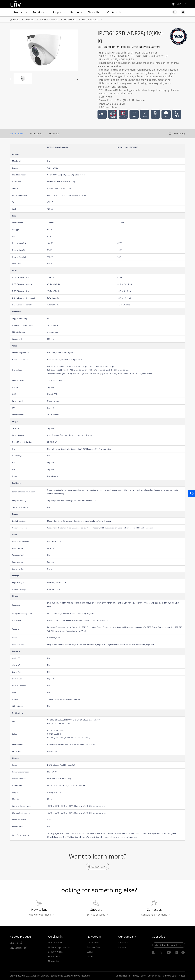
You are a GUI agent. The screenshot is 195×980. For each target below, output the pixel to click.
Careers (122, 947)
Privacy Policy (139, 976)
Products (19, 12)
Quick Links (55, 937)
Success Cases (94, 947)
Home (16, 20)
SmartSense (70, 20)
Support (58, 12)
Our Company (127, 937)
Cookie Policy (154, 976)
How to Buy (54, 957)
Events (90, 952)
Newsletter (54, 961)
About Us (93, 12)
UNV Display (16, 948)
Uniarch (14, 943)
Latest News (93, 943)
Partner (75, 12)
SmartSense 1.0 (90, 20)
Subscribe (159, 937)
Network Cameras (49, 20)
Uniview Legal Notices (59, 947)
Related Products (21, 937)
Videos (90, 957)
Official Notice (55, 943)
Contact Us (114, 12)
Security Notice (56, 952)
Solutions (39, 12)
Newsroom (94, 937)
